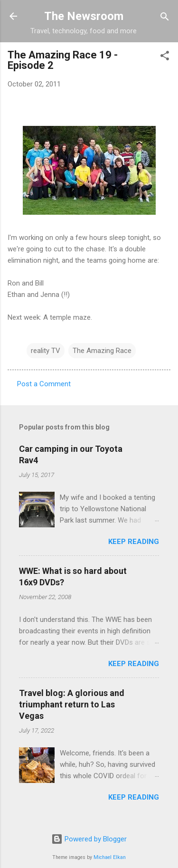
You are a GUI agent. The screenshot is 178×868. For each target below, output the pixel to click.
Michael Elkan (110, 857)
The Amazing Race (102, 351)
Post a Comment (44, 384)
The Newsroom (84, 16)
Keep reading (134, 542)
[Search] (165, 17)
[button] (165, 56)
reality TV (46, 351)
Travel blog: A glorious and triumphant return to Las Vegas (72, 704)
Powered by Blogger (89, 839)
